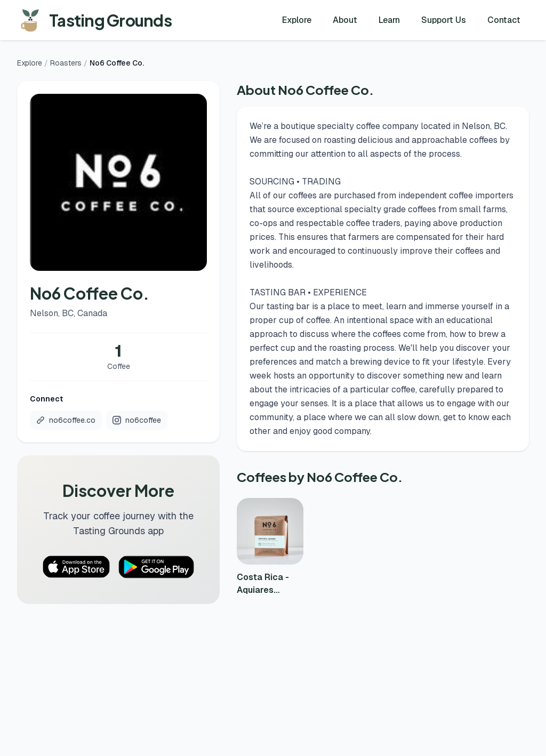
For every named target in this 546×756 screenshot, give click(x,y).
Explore (297, 20)
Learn (389, 20)
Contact (504, 20)
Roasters (66, 63)
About (345, 20)
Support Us (444, 20)
